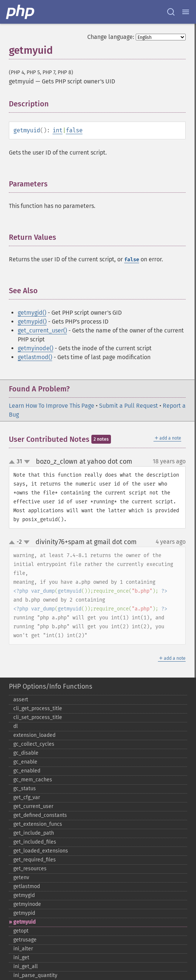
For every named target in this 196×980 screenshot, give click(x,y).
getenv (21, 878)
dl (16, 726)
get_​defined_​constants (40, 815)
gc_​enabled (27, 771)
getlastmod (27, 886)
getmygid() (32, 313)
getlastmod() (35, 357)
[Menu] (186, 12)
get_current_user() (42, 330)
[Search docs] (171, 12)
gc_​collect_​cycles (34, 744)
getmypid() (32, 322)
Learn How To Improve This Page (52, 406)
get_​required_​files (35, 860)
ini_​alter (23, 949)
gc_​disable (26, 753)
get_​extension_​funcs (38, 824)
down (27, 462)
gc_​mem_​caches (33, 780)
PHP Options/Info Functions (50, 686)
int (58, 130)
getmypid (24, 913)
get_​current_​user (33, 806)
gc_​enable (25, 762)
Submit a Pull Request (129, 406)
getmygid (24, 895)
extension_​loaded (34, 735)
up (13, 462)
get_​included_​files (35, 842)
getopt (21, 931)
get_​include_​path (34, 833)
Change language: (111, 37)
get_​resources (30, 869)
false (74, 130)
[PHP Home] (21, 12)
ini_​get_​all (26, 966)
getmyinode (27, 904)
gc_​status (25, 789)
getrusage (25, 940)
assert (21, 700)
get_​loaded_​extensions (41, 851)
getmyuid (24, 922)
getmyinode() (36, 348)
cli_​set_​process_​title (38, 717)
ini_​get (21, 958)
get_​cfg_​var (27, 797)
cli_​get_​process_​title (38, 708)
